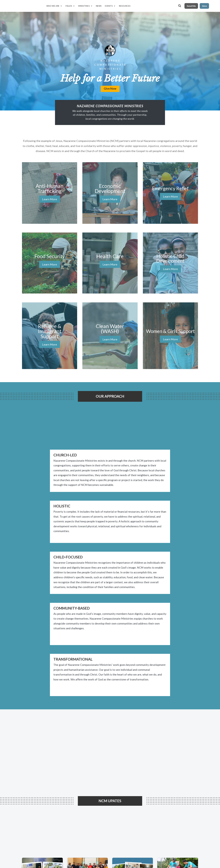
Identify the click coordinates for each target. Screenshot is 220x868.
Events (109, 6)
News (99, 6)
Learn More (50, 199)
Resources (125, 6)
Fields (69, 6)
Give (204, 6)
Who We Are (53, 6)
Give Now (110, 88)
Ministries (84, 6)
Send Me (191, 6)
